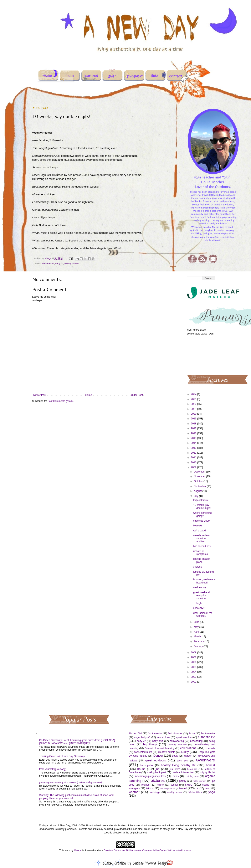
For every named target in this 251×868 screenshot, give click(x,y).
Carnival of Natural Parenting (160, 748)
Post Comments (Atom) (60, 401)
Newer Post (40, 395)
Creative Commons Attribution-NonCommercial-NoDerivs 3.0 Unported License (147, 851)
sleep (189, 785)
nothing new (192, 776)
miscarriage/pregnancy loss (150, 776)
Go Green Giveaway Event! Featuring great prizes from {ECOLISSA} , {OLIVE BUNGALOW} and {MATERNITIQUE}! (78, 742)
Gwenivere (205, 760)
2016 (194, 433)
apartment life (184, 737)
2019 (194, 419)
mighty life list (208, 772)
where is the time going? (203, 514)
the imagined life (168, 789)
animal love (163, 737)
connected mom (143, 752)
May (196, 627)
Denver (158, 756)
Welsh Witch (195, 792)
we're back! (199, 531)
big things (150, 744)
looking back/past (156, 772)
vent (207, 788)
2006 (194, 662)
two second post (202, 546)
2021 (194, 409)
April (197, 632)
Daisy (185, 752)
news (176, 776)
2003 (194, 677)
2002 (194, 682)
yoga (212, 792)
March (198, 637)
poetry (183, 781)
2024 (194, 394)
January (199, 646)
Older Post (137, 395)
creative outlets (167, 752)
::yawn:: (197, 567)
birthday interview (177, 745)
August (198, 491)
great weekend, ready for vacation (202, 595)
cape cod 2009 (201, 521)
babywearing (177, 741)
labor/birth (192, 769)
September (200, 486)
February (199, 642)
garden (188, 756)
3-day (192, 734)
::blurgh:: (198, 603)
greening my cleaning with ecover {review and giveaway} (70, 782)
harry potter (147, 765)
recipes (145, 785)
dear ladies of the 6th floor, (203, 614)
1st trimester (48, 264)
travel (183, 788)
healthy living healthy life (178, 765)
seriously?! (199, 608)
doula (175, 756)
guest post (183, 761)
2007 (194, 657)
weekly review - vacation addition (202, 538)
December (200, 472)
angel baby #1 (142, 737)
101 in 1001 (135, 734)
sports (206, 785)
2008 (194, 653)
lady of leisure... (202, 500)
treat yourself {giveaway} (53, 769)
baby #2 (59, 264)
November (200, 476)
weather (134, 792)
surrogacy (134, 788)
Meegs (78, 851)
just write (175, 769)
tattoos (150, 788)
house (141, 769)
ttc (197, 788)
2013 (194, 448)
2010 (194, 463)
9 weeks (198, 526)
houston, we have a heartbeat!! (204, 581)
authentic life (206, 737)
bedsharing (196, 741)
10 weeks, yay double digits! (202, 506)
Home (89, 395)
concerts (210, 748)
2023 (194, 399)
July (196, 496)
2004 (194, 672)
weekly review (71, 264)
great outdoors (155, 760)
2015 (194, 438)
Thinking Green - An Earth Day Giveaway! (62, 756)
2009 (194, 467)
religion (160, 785)
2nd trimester (175, 734)
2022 (194, 404)
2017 (194, 428)
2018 (194, 424)
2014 (194, 443)
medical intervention (183, 772)
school (174, 785)
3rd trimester (208, 734)
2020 (194, 414)
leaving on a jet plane (202, 560)
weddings (155, 792)
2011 (194, 458)
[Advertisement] (201, 355)
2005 (194, 667)
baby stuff (158, 741)
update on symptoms (200, 553)
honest (211, 765)
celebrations (188, 748)
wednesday (199, 587)
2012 (194, 453)
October (199, 481)
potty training (200, 781)
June (197, 622)
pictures (158, 780)
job (157, 769)
